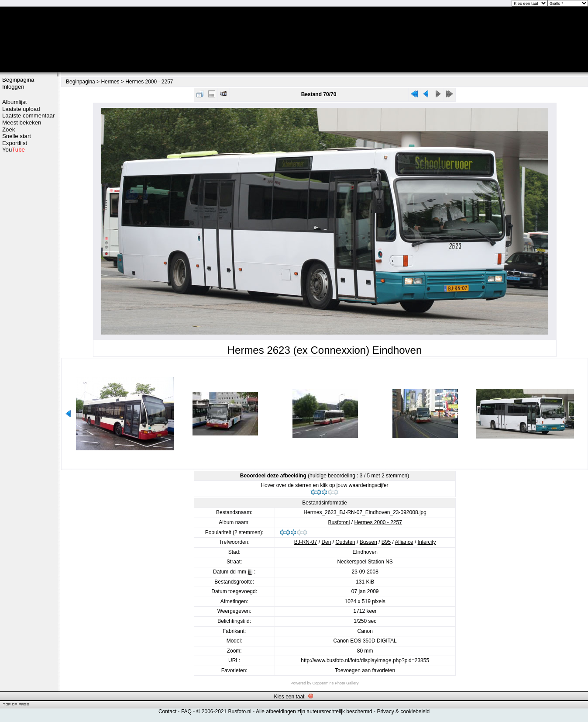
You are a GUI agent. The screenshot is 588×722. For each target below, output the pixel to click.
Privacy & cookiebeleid (403, 712)
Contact (167, 712)
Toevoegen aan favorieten (365, 670)
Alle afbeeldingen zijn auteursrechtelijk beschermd (314, 712)
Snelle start (17, 136)
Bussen (368, 542)
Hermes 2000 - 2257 (149, 82)
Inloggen (13, 87)
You (14, 150)
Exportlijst (15, 143)
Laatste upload (21, 109)
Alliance (404, 542)
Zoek (9, 130)
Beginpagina (18, 80)
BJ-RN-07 (306, 542)
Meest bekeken (22, 123)
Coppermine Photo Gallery (335, 683)
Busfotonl (339, 522)
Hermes (110, 82)
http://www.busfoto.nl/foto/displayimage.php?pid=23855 (365, 660)
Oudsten (345, 542)
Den (326, 542)
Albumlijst (14, 102)
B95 (386, 542)
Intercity (427, 542)
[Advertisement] (28, 187)
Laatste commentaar (28, 116)
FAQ (186, 712)
